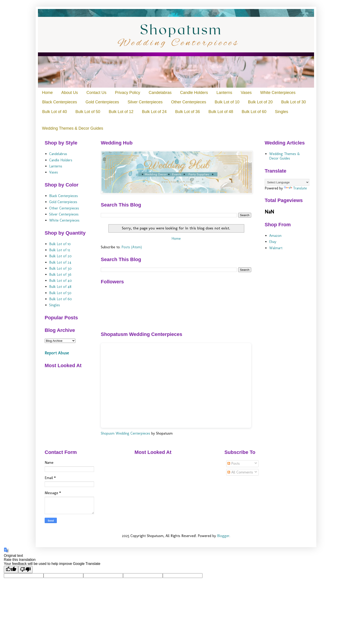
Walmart (276, 248)
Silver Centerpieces (145, 102)
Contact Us (96, 93)
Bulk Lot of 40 (55, 112)
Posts (234, 463)
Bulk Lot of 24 (154, 112)
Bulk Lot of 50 (88, 112)
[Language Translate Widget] (287, 182)
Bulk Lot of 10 (227, 102)
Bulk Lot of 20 (260, 102)
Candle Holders (194, 93)
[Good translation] (11, 570)
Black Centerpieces (60, 102)
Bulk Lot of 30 (293, 102)
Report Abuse (57, 353)
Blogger (223, 536)
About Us (70, 93)
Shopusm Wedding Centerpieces (125, 433)
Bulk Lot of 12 (121, 112)
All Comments (240, 472)
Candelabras (160, 93)
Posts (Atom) (132, 247)
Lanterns (224, 93)
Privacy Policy (128, 93)
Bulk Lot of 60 (254, 112)
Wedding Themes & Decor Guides (73, 128)
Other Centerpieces (189, 102)
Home (47, 93)
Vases (246, 93)
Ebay (273, 242)
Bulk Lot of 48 (221, 112)
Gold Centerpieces (102, 102)
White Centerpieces (278, 93)
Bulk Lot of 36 (187, 112)
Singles (282, 112)
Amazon (275, 236)
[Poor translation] (25, 570)
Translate (295, 188)
